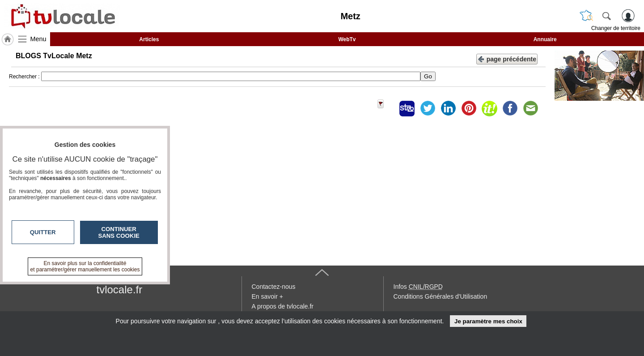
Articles (149, 39)
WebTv (347, 39)
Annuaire (545, 39)
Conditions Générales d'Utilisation (441, 296)
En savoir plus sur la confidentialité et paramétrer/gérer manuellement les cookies (85, 266)
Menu (38, 39)
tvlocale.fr (120, 290)
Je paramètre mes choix (488, 321)
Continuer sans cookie (119, 232)
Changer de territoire (616, 28)
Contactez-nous (274, 287)
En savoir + (267, 296)
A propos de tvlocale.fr (283, 306)
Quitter (43, 232)
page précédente (507, 58)
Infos (418, 287)
